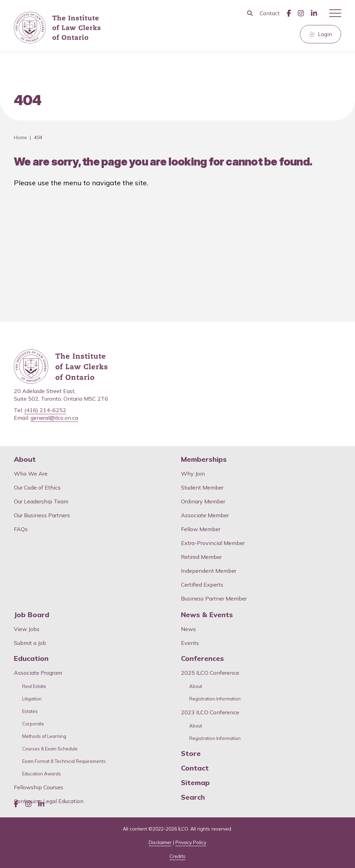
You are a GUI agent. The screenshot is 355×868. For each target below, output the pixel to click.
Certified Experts (202, 585)
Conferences (202, 658)
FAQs (21, 529)
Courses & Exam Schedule (50, 749)
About (25, 459)
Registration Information (215, 699)
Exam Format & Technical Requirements (64, 761)
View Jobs (27, 629)
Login (325, 34)
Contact (270, 13)
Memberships (204, 459)
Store (191, 754)
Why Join (193, 474)
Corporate (33, 724)
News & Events (207, 615)
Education (31, 658)
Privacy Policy (191, 842)
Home (20, 137)
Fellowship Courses (38, 787)
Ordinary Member (203, 501)
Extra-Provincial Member (213, 543)
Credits (177, 856)
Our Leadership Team (41, 501)
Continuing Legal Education (49, 801)
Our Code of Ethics (37, 487)
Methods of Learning (44, 736)
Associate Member (205, 515)
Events (190, 643)
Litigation (32, 699)
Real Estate (34, 686)
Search (193, 797)
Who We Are (31, 474)
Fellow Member (201, 529)
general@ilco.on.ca (54, 418)
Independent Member (209, 571)
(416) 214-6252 (45, 410)
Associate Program (38, 673)
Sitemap (195, 783)
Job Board (32, 615)
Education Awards (42, 774)
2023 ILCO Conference (210, 712)
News (188, 629)
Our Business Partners (42, 515)
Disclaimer (160, 842)
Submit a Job (30, 643)
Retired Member (201, 557)
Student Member (202, 487)
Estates (30, 711)
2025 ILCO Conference (210, 673)
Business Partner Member (214, 598)
